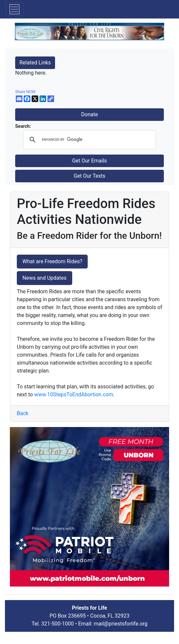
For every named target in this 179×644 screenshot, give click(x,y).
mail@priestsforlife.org (121, 624)
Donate (89, 114)
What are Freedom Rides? (52, 261)
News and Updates (45, 278)
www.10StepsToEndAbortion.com (74, 394)
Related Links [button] (35, 63)
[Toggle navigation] (15, 9)
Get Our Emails (90, 161)
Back (23, 413)
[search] (89, 140)
